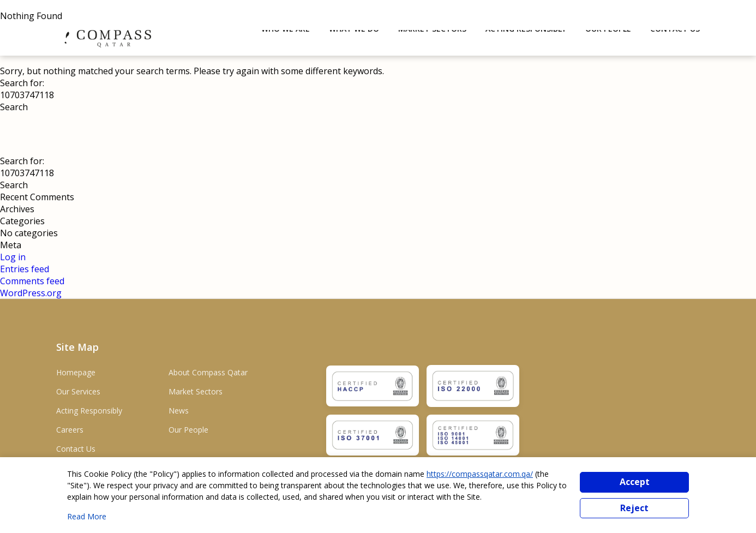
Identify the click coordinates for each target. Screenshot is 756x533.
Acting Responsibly (89, 411)
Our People (188, 430)
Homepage (76, 372)
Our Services (78, 391)
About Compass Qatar (208, 372)
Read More (87, 516)
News (179, 411)
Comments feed (32, 281)
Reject (634, 508)
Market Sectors (196, 391)
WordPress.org (31, 293)
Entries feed (25, 269)
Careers (70, 430)
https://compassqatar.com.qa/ (480, 474)
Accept (635, 482)
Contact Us (76, 449)
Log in (13, 257)
